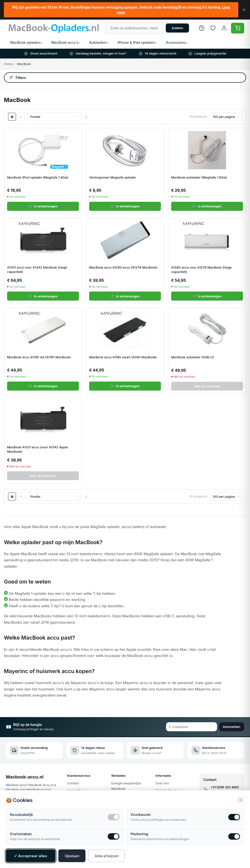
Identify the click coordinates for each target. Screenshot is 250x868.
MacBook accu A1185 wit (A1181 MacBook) (39, 357)
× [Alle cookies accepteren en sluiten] (240, 800)
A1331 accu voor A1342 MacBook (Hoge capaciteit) (37, 270)
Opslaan (72, 856)
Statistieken (21, 834)
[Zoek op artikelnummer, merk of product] (148, 28)
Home (8, 64)
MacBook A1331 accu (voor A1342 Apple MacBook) (37, 449)
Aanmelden (232, 727)
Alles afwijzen (107, 856)
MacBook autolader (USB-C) (193, 357)
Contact (73, 783)
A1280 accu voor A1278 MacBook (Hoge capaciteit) (201, 270)
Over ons (162, 783)
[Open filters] (125, 78)
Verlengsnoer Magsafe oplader (113, 177)
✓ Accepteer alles (31, 856)
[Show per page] (226, 117)
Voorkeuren (141, 814)
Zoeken (177, 28)
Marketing (139, 834)
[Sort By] (54, 117)
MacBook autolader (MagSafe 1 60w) (199, 177)
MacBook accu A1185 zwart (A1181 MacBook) (123, 357)
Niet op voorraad (207, 386)
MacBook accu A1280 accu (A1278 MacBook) (123, 267)
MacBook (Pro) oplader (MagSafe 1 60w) (38, 177)
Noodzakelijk (21, 814)
